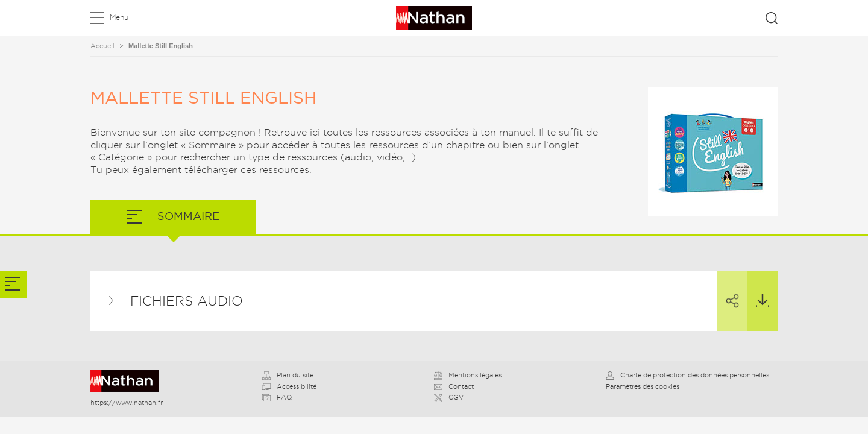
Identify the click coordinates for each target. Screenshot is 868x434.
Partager (728, 290)
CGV (449, 397)
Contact (454, 386)
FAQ (277, 397)
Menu (119, 17)
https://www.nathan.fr (127, 403)
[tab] (14, 284)
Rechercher (772, 18)
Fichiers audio (187, 301)
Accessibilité (289, 386)
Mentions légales (468, 375)
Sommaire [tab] (187, 216)
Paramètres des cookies (643, 386)
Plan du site (288, 375)
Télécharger (758, 289)
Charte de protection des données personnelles (687, 375)
